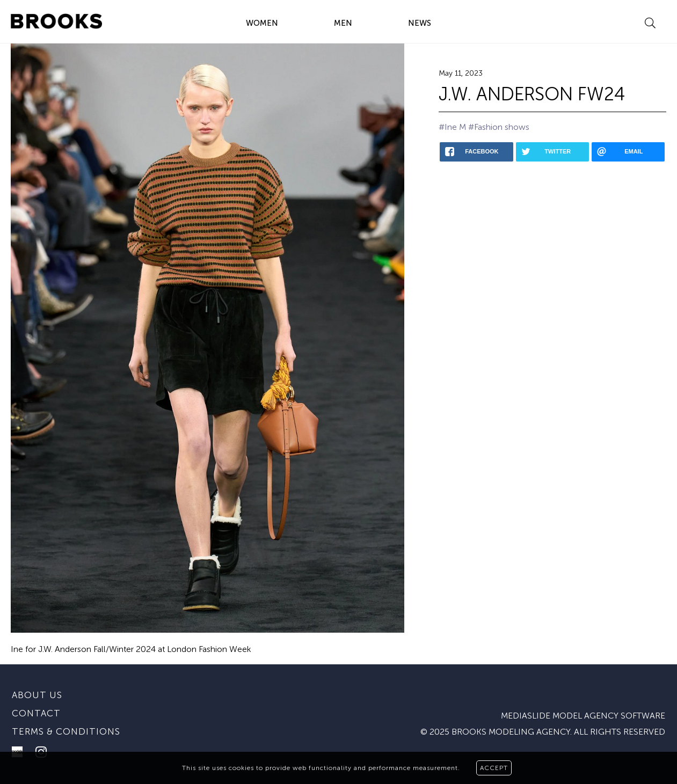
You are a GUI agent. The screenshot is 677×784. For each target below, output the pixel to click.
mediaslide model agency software (583, 716)
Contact (36, 713)
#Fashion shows (499, 127)
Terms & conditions (66, 731)
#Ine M (452, 127)
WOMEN (262, 23)
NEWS (420, 23)
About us (37, 695)
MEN (343, 23)
